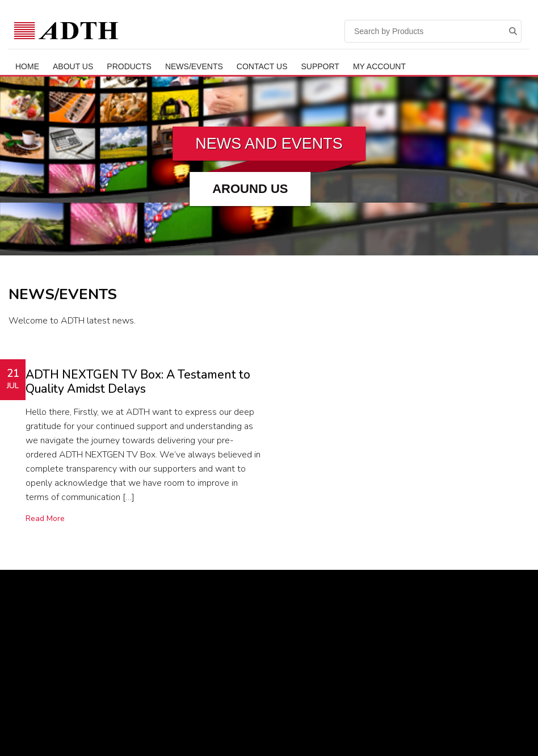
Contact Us (262, 66)
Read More (45, 518)
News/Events (194, 66)
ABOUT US (73, 66)
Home (27, 66)
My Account (379, 66)
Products (129, 66)
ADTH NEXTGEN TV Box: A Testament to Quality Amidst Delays (138, 382)
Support (320, 66)
